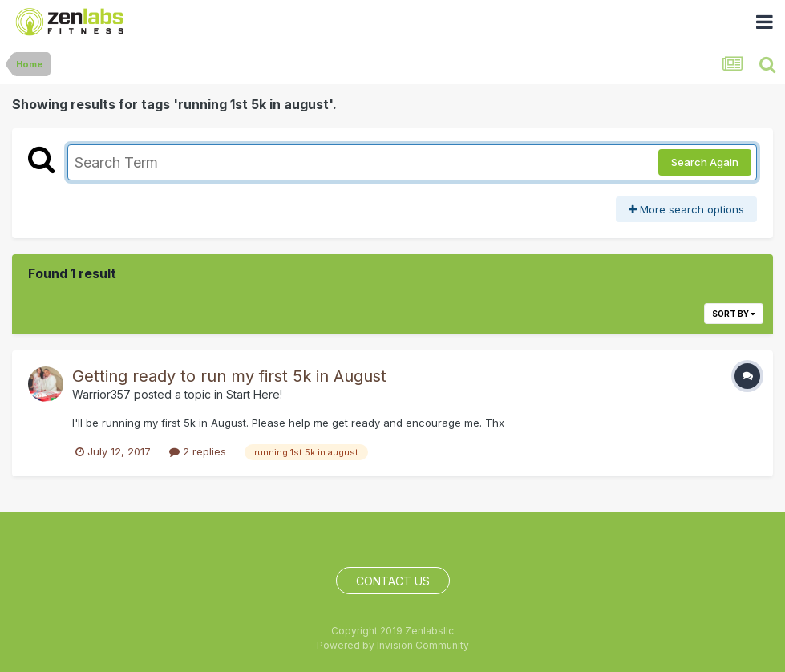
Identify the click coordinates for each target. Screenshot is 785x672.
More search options (686, 209)
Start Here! (254, 394)
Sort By (734, 314)
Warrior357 (101, 394)
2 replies (198, 451)
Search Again (705, 162)
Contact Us (393, 581)
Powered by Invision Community (393, 645)
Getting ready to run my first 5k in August (229, 376)
